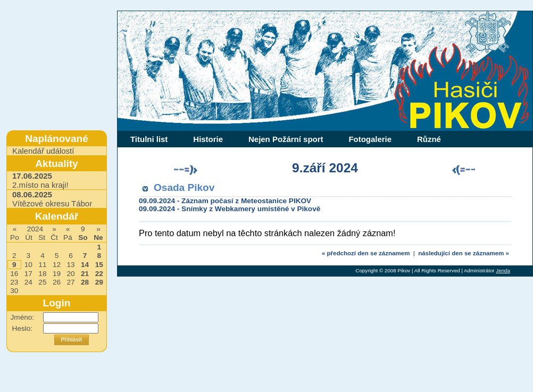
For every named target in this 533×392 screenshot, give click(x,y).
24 (28, 282)
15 (99, 265)
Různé (429, 139)
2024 (35, 229)
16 (14, 274)
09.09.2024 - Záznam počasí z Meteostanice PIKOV (225, 201)
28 (85, 282)
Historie (208, 139)
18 (42, 274)
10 (28, 265)
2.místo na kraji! (40, 180)
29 (99, 282)
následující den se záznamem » (464, 253)
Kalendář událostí (43, 151)
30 (14, 291)
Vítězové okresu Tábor (52, 199)
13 (70, 265)
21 (85, 274)
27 (70, 282)
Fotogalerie (370, 139)
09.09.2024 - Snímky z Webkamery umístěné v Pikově (230, 209)
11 (42, 265)
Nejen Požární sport (286, 139)
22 (99, 274)
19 (57, 274)
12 (57, 265)
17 (28, 274)
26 (57, 282)
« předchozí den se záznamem (366, 253)
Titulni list (149, 139)
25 (42, 282)
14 (85, 265)
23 (14, 282)
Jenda (503, 270)
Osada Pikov (184, 187)
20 (70, 274)
